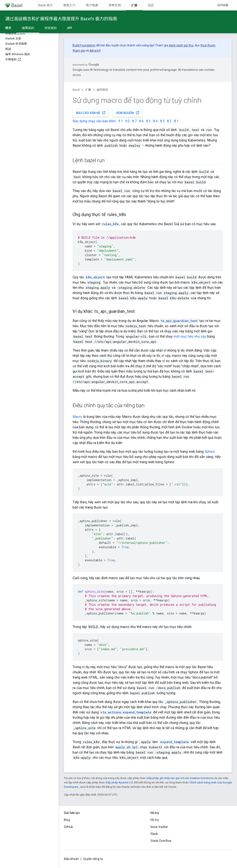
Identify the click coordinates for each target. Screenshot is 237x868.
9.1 (120, 121)
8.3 (162, 121)
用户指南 (92, 5)
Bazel (76, 90)
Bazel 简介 (45, 5)
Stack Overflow (161, 841)
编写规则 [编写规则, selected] (28, 28)
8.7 (134, 121)
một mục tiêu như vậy (190, 336)
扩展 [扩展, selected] (134, 5)
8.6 (141, 121)
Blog (67, 820)
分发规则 (51, 28)
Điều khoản (71, 859)
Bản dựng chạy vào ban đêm (94, 121)
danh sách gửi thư (181, 45)
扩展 (88, 90)
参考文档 (115, 5)
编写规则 (102, 90)
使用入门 (69, 5)
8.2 (169, 121)
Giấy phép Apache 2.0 (119, 782)
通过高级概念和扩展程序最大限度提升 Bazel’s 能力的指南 (61, 19)
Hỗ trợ (155, 820)
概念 (8, 28)
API (70, 28)
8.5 (148, 121)
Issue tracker (159, 827)
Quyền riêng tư (93, 859)
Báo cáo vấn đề (91, 113)
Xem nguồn (128, 113)
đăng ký (95, 51)
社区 (151, 5)
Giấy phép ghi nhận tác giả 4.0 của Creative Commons (180, 778)
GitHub (223, 5)
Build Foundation (84, 45)
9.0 (127, 121)
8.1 (176, 121)
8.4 (155, 121)
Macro (77, 417)
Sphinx (210, 452)
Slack (154, 834)
